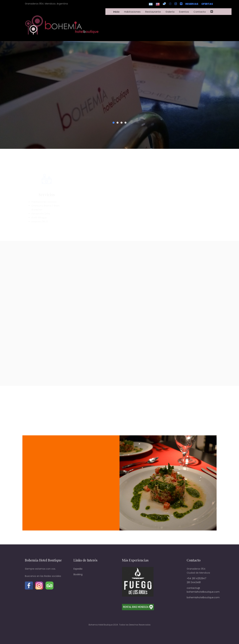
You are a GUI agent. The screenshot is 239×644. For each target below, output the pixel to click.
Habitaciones (132, 12)
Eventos (184, 12)
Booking (78, 574)
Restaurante (153, 12)
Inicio (116, 12)
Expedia (78, 569)
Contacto (200, 12)
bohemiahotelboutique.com (203, 597)
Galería (170, 12)
